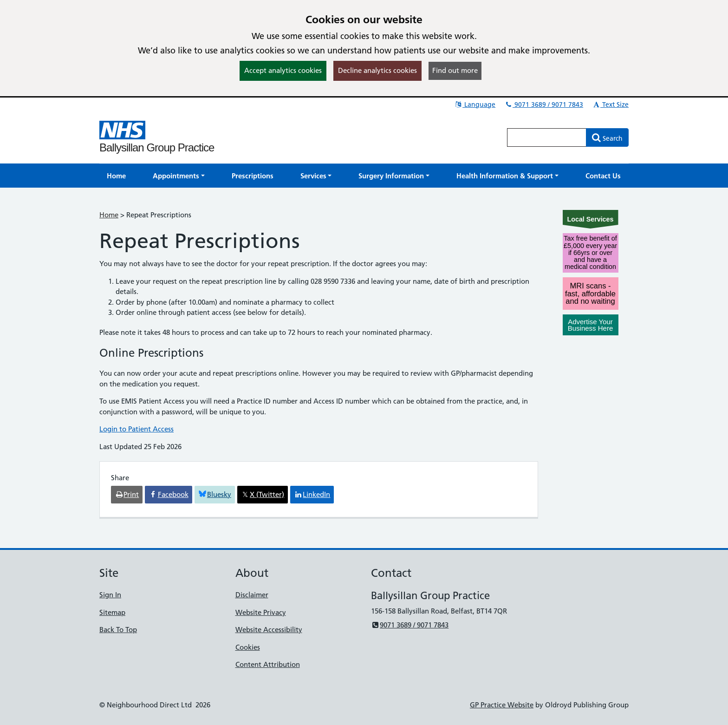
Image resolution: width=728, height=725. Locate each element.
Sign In (110, 595)
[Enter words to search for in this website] (547, 137)
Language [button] (475, 105)
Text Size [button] (610, 105)
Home (109, 215)
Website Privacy (261, 612)
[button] (179, 176)
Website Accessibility (269, 630)
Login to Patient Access (136, 429)
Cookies (248, 647)
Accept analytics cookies (283, 70)
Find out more (455, 70)
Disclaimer (252, 595)
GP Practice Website (502, 705)
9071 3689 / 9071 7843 (544, 105)
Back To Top (118, 630)
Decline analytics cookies (377, 70)
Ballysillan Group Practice (157, 147)
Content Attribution (268, 664)
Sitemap (112, 612)
